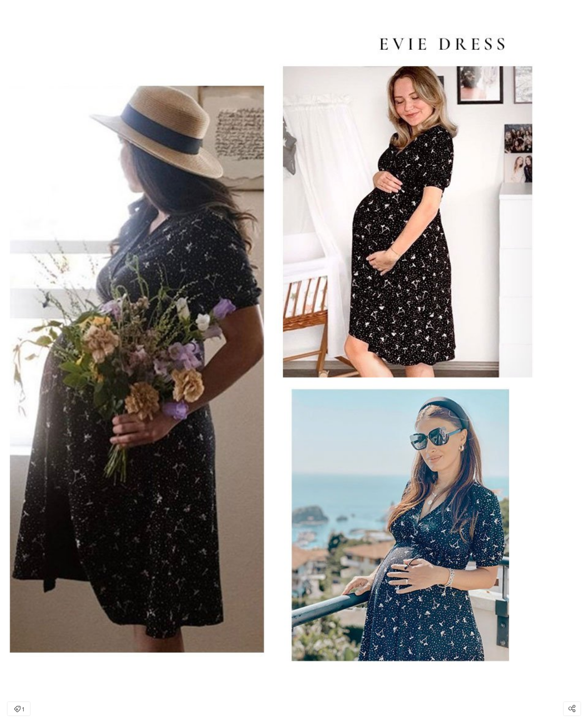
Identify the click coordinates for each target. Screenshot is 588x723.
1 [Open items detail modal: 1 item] (19, 709)
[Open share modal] (572, 709)
